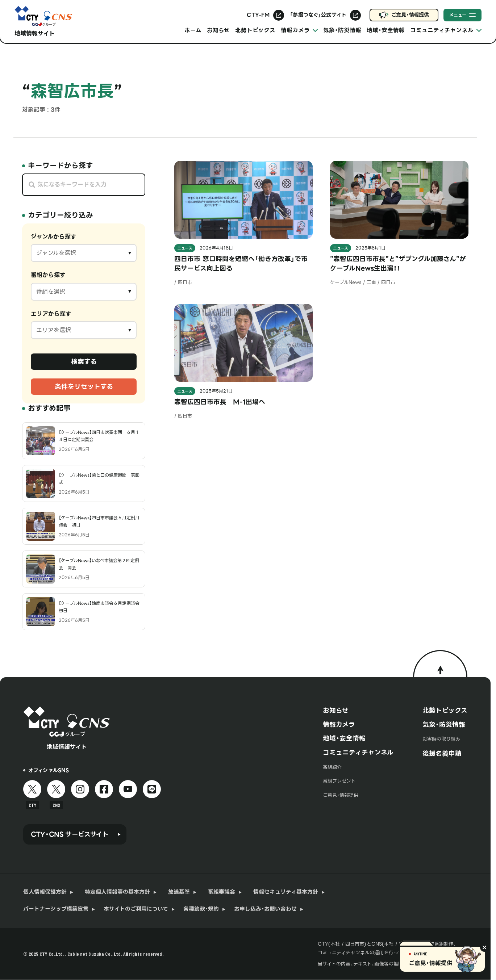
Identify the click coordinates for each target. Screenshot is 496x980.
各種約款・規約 (201, 909)
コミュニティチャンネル (358, 753)
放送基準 (179, 892)
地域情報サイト (35, 33)
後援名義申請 (442, 754)
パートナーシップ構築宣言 (56, 909)
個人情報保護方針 (45, 892)
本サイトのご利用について (136, 909)
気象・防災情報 (342, 30)
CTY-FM (258, 15)
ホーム (193, 30)
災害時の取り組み (441, 739)
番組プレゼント (339, 781)
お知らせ (218, 30)
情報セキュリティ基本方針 (286, 892)
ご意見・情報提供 (410, 15)
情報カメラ (339, 725)
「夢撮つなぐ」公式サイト (318, 15)
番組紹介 (332, 767)
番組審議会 (222, 892)
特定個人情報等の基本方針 (117, 892)
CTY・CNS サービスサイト (70, 834)
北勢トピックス (255, 30)
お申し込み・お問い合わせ (265, 909)
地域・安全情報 (386, 30)
